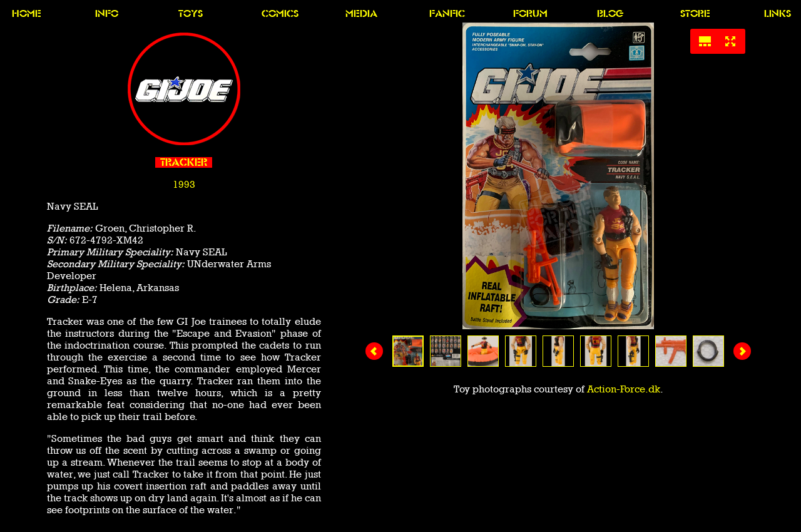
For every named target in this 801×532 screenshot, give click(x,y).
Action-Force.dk (624, 389)
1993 (184, 184)
